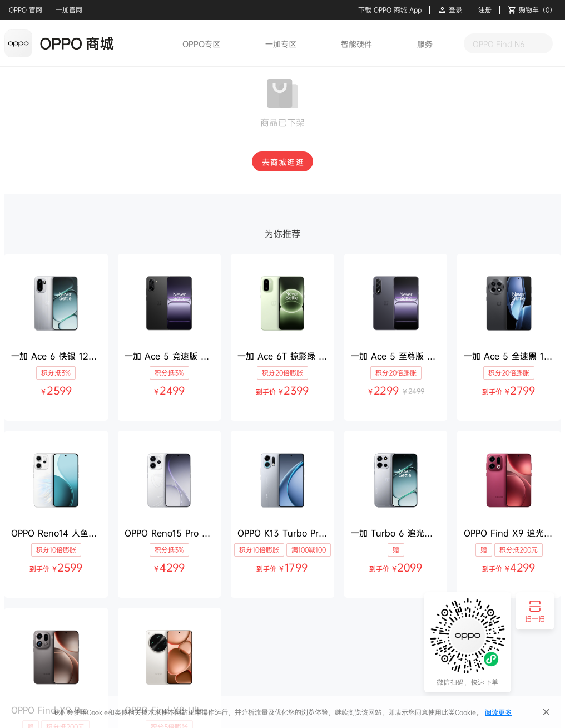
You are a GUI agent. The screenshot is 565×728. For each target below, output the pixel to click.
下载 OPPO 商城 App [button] (390, 10)
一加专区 (281, 44)
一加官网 (69, 10)
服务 (425, 44)
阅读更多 (498, 712)
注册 (485, 10)
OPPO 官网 (26, 10)
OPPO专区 (201, 44)
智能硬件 (356, 44)
